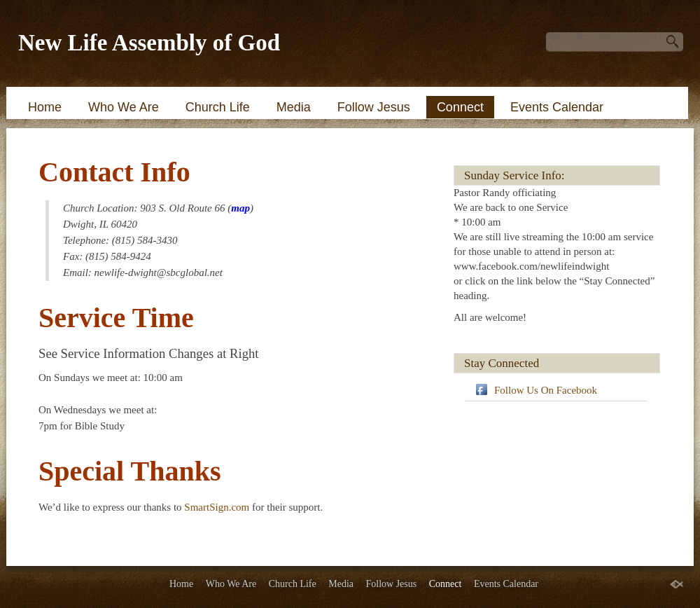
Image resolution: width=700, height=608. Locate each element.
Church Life (218, 107)
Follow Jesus (374, 107)
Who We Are (124, 107)
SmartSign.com (218, 507)
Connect (460, 107)
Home (45, 107)
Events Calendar (557, 107)
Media (294, 107)
